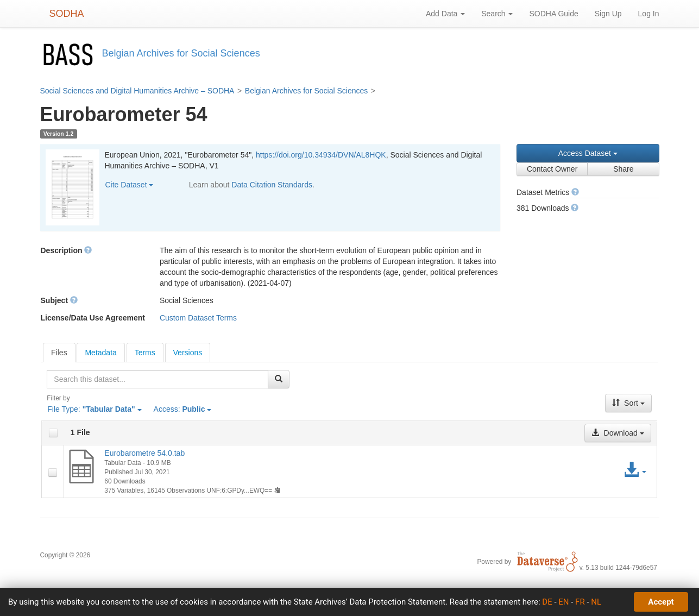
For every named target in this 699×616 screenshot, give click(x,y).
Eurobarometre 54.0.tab (144, 453)
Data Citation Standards (272, 185)
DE (547, 602)
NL (596, 602)
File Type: (94, 409)
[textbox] (157, 379)
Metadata (100, 353)
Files (59, 353)
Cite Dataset (130, 185)
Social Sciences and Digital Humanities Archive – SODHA (137, 91)
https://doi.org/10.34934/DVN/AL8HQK (321, 155)
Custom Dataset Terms (198, 318)
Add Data (445, 14)
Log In (649, 14)
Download (618, 433)
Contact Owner (552, 169)
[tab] (59, 353)
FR (580, 602)
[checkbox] (53, 433)
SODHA (67, 14)
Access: (183, 409)
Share (623, 169)
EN (563, 602)
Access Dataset (588, 153)
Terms (145, 353)
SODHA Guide (553, 14)
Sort (628, 403)
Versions (188, 353)
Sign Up (608, 14)
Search (497, 14)
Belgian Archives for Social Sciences (306, 91)
